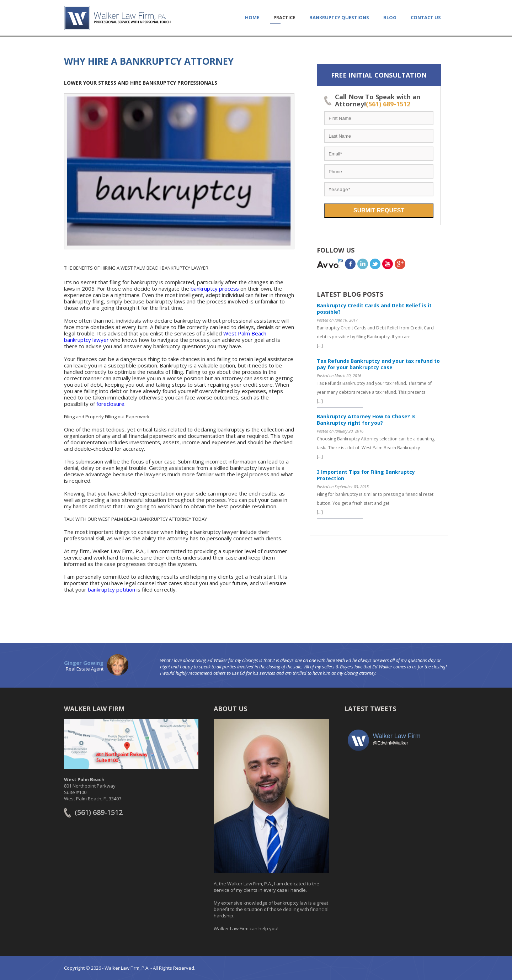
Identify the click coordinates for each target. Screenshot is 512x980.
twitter (375, 264)
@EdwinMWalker (390, 743)
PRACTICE (284, 17)
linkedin (363, 264)
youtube (388, 264)
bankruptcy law (291, 903)
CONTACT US (426, 17)
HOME (252, 17)
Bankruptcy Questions (339, 17)
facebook (350, 264)
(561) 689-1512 (388, 104)
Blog (390, 17)
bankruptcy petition (111, 589)
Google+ (400, 264)
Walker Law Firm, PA (117, 18)
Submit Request (379, 210)
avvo (330, 264)
